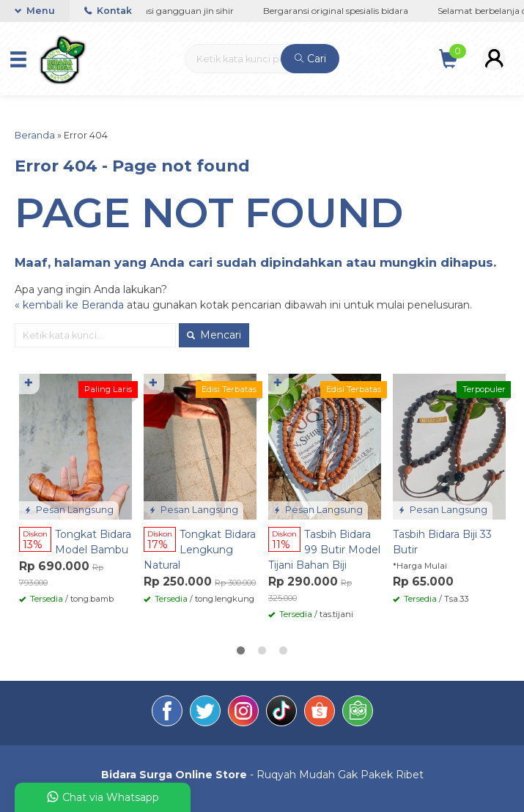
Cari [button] (310, 59)
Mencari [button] (214, 335)
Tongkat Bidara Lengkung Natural (200, 550)
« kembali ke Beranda (69, 305)
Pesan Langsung (69, 510)
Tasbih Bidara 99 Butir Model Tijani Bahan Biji (324, 550)
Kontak (108, 11)
